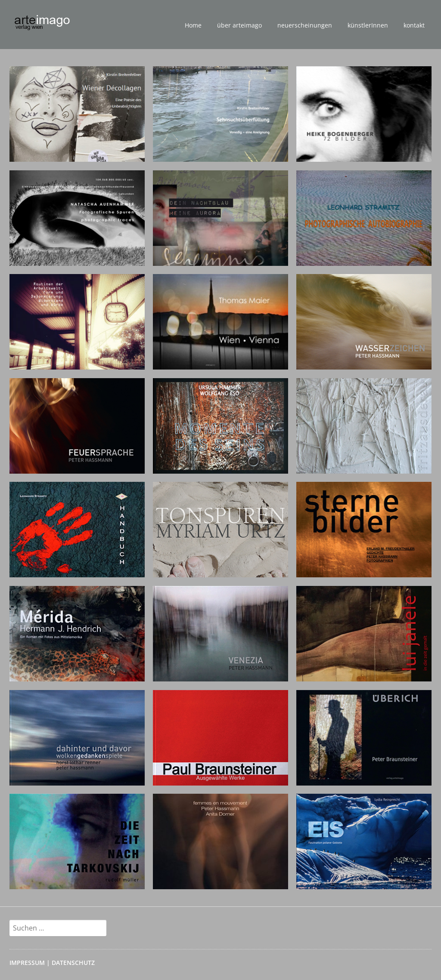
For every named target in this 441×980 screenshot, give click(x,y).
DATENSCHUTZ (73, 963)
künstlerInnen (368, 25)
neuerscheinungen (305, 25)
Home (193, 25)
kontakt (414, 25)
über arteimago (239, 25)
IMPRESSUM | (31, 963)
